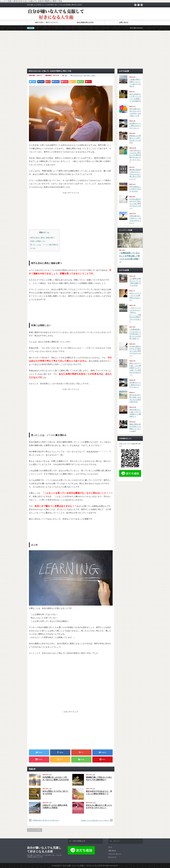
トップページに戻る (35, 830)
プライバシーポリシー (115, 854)
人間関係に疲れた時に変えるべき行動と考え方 (46, 820)
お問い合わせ (124, 22)
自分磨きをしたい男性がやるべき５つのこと (135, 126)
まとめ (33, 248)
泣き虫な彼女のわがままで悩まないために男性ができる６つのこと (135, 204)
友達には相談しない (38, 241)
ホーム (110, 847)
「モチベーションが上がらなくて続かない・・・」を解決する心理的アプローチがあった (135, 315)
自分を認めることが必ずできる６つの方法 (135, 189)
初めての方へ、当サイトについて (46, 22)
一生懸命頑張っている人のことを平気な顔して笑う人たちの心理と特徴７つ (129, 257)
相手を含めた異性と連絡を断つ (42, 238)
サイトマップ (112, 857)
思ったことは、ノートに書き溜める (44, 245)
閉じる (46, 233)
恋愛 (66, 75)
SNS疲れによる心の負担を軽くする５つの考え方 (95, 820)
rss (135, 5)
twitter (139, 5)
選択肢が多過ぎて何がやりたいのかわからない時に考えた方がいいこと (135, 174)
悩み (85, 75)
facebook (142, 5)
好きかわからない (78, 75)
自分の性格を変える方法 (85, 22)
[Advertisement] (85, 50)
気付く (89, 75)
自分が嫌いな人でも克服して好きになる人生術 (44, 850)
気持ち (93, 75)
